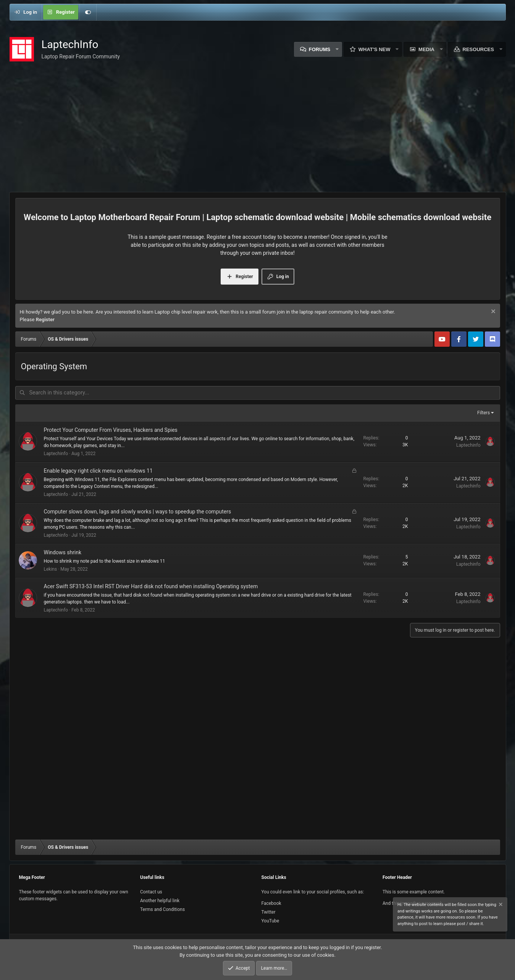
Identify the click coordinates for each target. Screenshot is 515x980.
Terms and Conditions (162, 909)
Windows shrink (63, 552)
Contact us (151, 892)
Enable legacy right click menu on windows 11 (98, 470)
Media (426, 49)
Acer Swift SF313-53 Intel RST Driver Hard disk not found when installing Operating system (151, 586)
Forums (320, 49)
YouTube (270, 921)
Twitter (269, 912)
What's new (375, 49)
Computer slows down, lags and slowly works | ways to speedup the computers (138, 511)
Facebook (271, 903)
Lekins (51, 568)
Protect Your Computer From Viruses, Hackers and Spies (111, 429)
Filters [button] (484, 412)
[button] (337, 49)
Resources (478, 49)
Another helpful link (160, 901)
